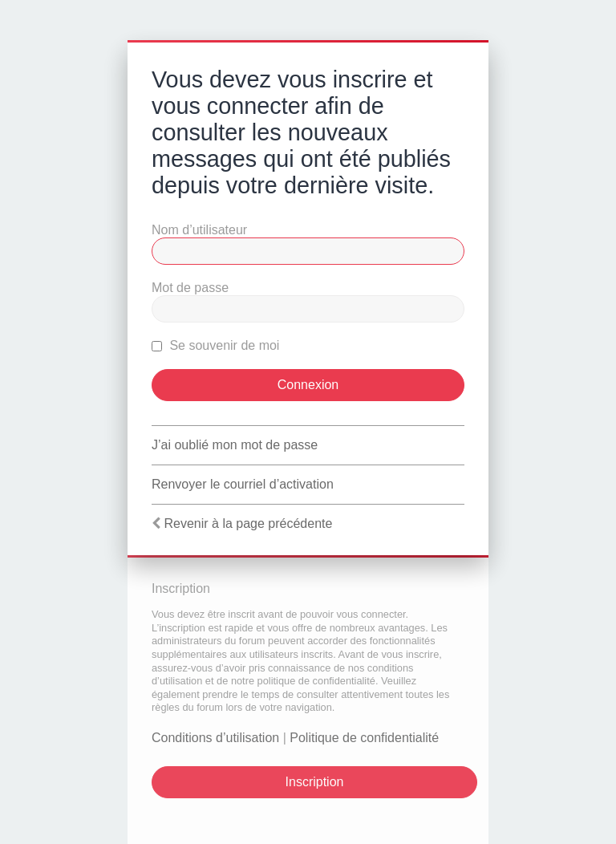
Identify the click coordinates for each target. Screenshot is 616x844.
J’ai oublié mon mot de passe (235, 445)
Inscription (315, 782)
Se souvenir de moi (215, 345)
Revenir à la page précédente (248, 523)
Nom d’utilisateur (199, 230)
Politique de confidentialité (364, 738)
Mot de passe (190, 288)
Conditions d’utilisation (215, 738)
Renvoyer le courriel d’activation (243, 484)
